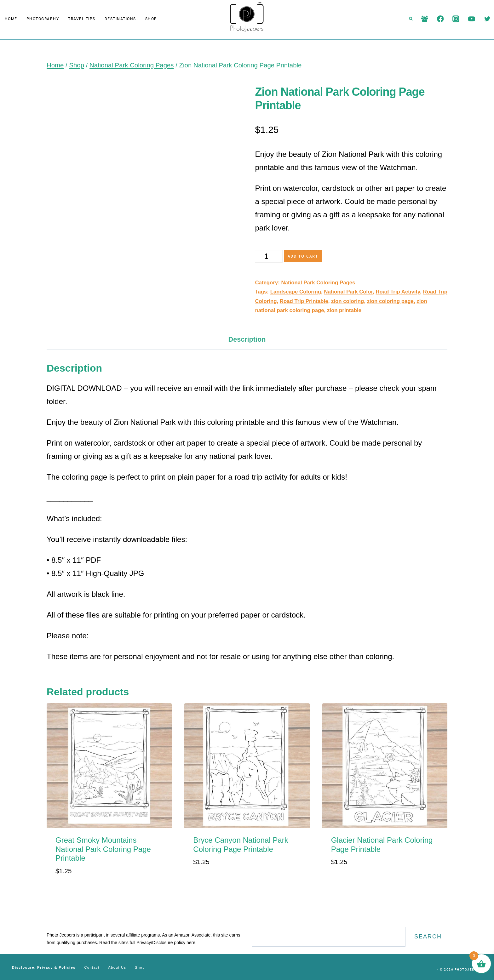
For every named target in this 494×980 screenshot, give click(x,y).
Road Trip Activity (398, 292)
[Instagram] (456, 19)
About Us (117, 967)
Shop (151, 19)
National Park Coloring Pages (318, 283)
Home (11, 19)
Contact (92, 967)
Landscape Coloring (296, 292)
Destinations (120, 19)
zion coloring (348, 301)
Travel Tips (82, 19)
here (191, 943)
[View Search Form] (411, 19)
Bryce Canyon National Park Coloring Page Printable (241, 845)
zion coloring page (390, 301)
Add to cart (303, 256)
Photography (43, 19)
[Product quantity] (269, 256)
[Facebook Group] (425, 19)
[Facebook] (440, 19)
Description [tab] (247, 339)
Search (428, 937)
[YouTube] (471, 19)
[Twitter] (487, 19)
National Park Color (348, 292)
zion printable (344, 310)
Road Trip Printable (304, 301)
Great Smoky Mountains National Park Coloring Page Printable (103, 849)
